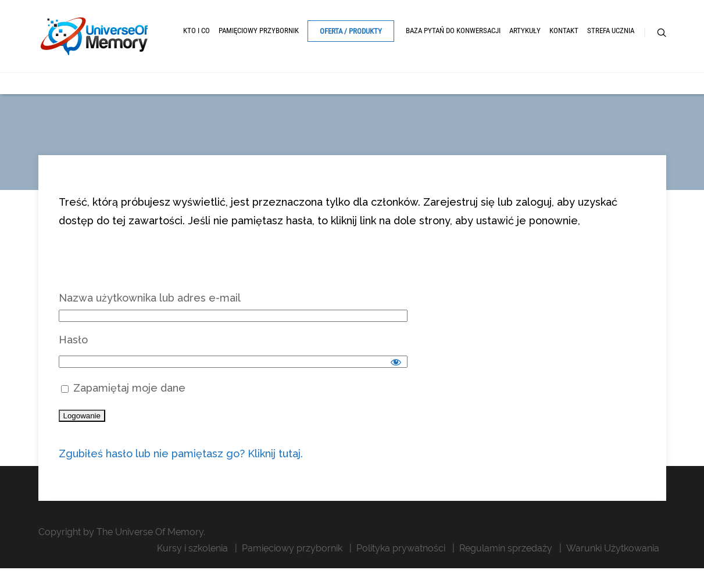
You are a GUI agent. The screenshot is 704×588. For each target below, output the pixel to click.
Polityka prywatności (401, 548)
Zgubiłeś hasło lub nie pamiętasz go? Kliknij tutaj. (181, 453)
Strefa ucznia (611, 31)
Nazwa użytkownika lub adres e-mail (150, 298)
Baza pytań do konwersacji (453, 31)
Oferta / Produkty (351, 31)
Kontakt (564, 31)
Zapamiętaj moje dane (123, 388)
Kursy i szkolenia (192, 548)
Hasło (73, 340)
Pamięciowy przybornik (259, 31)
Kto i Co (196, 31)
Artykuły (525, 31)
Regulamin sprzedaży (506, 548)
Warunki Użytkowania (613, 548)
